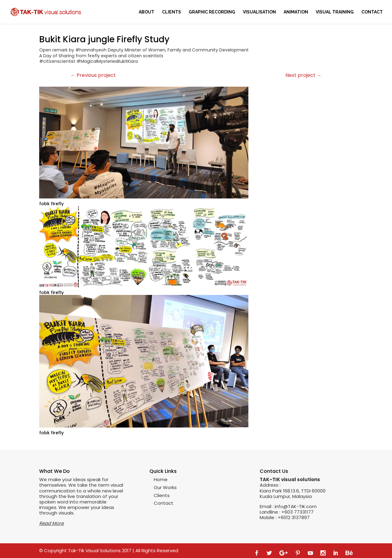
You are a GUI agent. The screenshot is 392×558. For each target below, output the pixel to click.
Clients (171, 12)
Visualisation (259, 12)
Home (161, 479)
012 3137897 (297, 517)
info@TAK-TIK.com (296, 506)
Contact (372, 12)
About (147, 12)
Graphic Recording (212, 12)
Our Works (165, 487)
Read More (51, 523)
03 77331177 (300, 512)
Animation (296, 12)
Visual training (335, 12)
